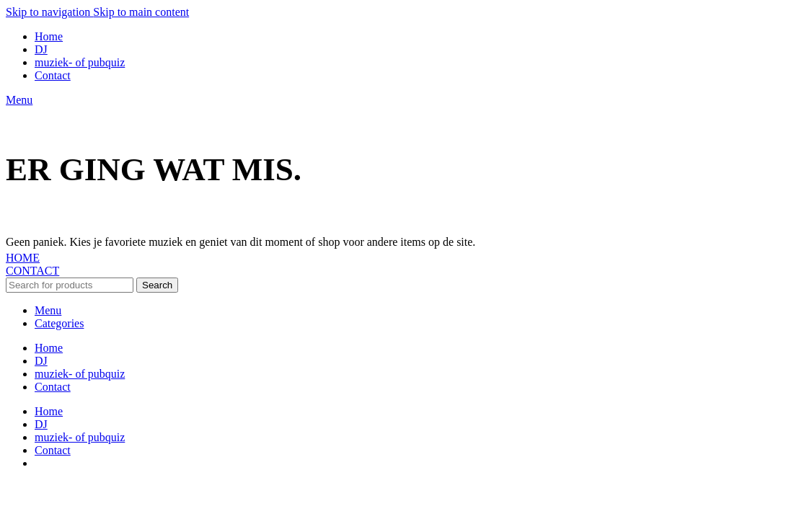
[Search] (70, 285)
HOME (23, 258)
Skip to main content (141, 12)
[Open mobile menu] (19, 100)
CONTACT (32, 271)
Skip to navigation (49, 12)
